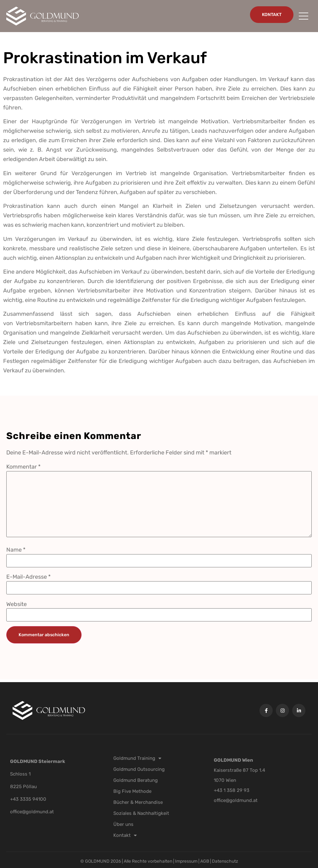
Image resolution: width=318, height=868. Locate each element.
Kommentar (23, 467)
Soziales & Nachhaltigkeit (141, 813)
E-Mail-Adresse (28, 577)
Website (17, 604)
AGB (205, 861)
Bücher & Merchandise (138, 802)
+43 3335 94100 (28, 799)
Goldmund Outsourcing (139, 769)
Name (16, 550)
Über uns (123, 824)
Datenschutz (225, 861)
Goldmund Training (137, 758)
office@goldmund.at (32, 812)
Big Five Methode (132, 791)
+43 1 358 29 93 (232, 790)
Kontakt (125, 835)
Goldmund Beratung (136, 780)
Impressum (187, 861)
